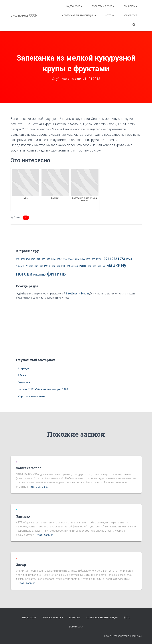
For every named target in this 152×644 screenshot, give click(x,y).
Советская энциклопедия (79, 15)
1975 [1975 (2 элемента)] (19, 266)
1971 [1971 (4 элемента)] (106, 259)
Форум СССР (130, 15)
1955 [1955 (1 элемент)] (43, 259)
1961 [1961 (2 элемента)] (60, 259)
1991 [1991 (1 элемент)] (104, 266)
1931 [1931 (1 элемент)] (18, 259)
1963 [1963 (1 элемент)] (65, 259)
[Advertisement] (76, 328)
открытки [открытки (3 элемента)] (40, 274)
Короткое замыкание (31, 396)
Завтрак (23, 516)
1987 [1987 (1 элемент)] (89, 266)
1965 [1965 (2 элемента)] (76, 259)
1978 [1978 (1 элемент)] (36, 266)
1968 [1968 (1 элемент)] (88, 259)
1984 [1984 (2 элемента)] (70, 266)
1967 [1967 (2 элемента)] (82, 259)
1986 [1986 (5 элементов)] (82, 266)
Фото (109, 15)
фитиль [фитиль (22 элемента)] (56, 274)
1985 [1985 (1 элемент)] (75, 266)
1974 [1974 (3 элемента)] (129, 259)
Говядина (24, 382)
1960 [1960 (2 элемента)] (53, 259)
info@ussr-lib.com (77, 293)
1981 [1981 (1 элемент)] (53, 266)
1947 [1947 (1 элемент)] (38, 259)
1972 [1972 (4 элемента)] (113, 259)
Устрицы (23, 368)
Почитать (130, 6)
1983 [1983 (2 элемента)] (63, 266)
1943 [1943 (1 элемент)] (33, 259)
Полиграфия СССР (103, 6)
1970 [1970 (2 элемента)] (98, 259)
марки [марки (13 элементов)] (113, 265)
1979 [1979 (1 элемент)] (41, 266)
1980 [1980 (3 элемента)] (47, 266)
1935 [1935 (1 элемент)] (23, 259)
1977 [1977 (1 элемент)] (31, 266)
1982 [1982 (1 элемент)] (58, 266)
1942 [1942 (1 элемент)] (28, 259)
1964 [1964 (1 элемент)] (70, 259)
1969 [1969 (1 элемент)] (93, 259)
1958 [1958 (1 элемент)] (48, 259)
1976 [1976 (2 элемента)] (25, 266)
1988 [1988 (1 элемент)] (94, 266)
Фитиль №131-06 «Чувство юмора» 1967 (43, 389)
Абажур (23, 375)
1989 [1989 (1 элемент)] (99, 266)
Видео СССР (74, 6)
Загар (21, 564)
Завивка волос (29, 468)
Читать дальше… (39, 487)
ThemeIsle (136, 636)
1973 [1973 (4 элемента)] (121, 259)
